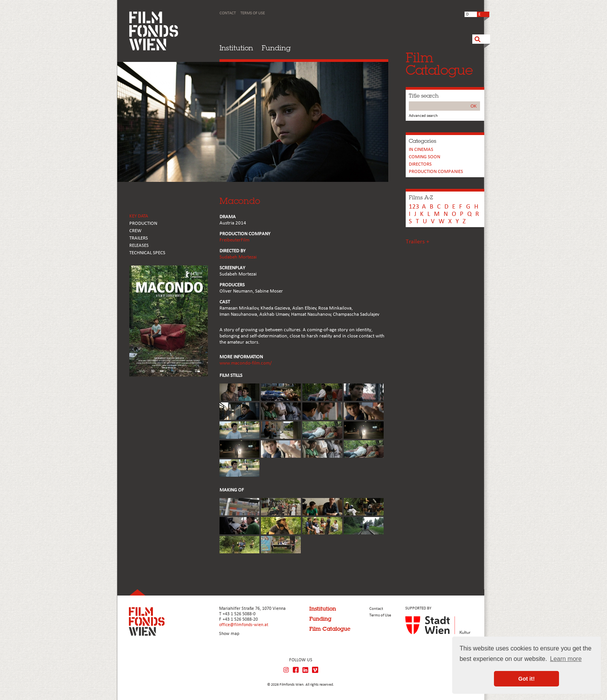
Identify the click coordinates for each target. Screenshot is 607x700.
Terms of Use (253, 13)
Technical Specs (147, 253)
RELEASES (139, 246)
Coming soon (424, 157)
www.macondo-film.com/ (246, 363)
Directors (420, 164)
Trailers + (418, 242)
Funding (276, 48)
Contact (228, 13)
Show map (229, 634)
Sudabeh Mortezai (238, 257)
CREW (135, 231)
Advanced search (423, 116)
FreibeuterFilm (234, 240)
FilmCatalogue (439, 64)
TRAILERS (139, 238)
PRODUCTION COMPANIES (436, 172)
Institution (236, 48)
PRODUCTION (143, 223)
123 (414, 207)
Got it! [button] (526, 679)
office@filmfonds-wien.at (244, 625)
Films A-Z (421, 197)
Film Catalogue (330, 629)
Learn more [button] (566, 659)
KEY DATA (139, 216)
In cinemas (421, 150)
